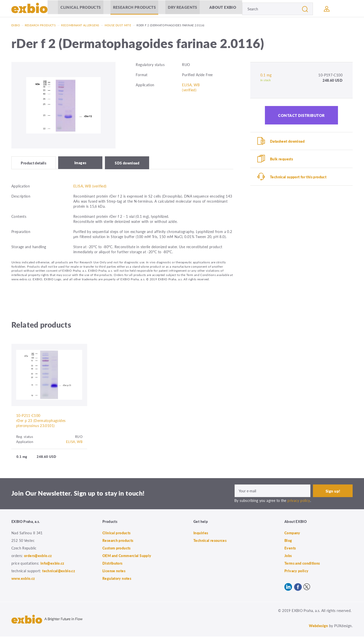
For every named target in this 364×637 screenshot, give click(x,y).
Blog (288, 541)
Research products (134, 9)
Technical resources (210, 541)
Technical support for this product (298, 177)
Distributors (112, 564)
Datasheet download (287, 141)
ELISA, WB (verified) (191, 87)
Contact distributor (301, 115)
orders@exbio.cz (38, 556)
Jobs (288, 556)
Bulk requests (281, 159)
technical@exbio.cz (59, 571)
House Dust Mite (118, 25)
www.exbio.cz (23, 579)
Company (292, 533)
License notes (114, 571)
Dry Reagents (182, 9)
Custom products (117, 548)
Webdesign (318, 626)
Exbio (16, 25)
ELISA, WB (74, 442)
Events (290, 548)
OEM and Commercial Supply (127, 556)
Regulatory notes (117, 579)
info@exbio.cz (52, 564)
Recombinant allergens (80, 25)
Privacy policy (296, 571)
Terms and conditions (302, 564)
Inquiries (201, 533)
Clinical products (80, 9)
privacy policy (299, 501)
